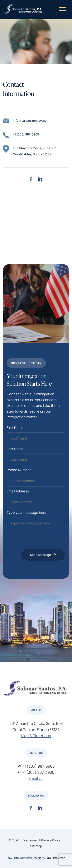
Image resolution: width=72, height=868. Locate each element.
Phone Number (19, 470)
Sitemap (36, 846)
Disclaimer (30, 840)
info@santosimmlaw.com (26, 121)
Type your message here (27, 512)
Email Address (18, 491)
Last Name (15, 449)
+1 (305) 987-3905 (21, 135)
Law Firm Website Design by (26, 858)
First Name (15, 427)
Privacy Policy (51, 840)
